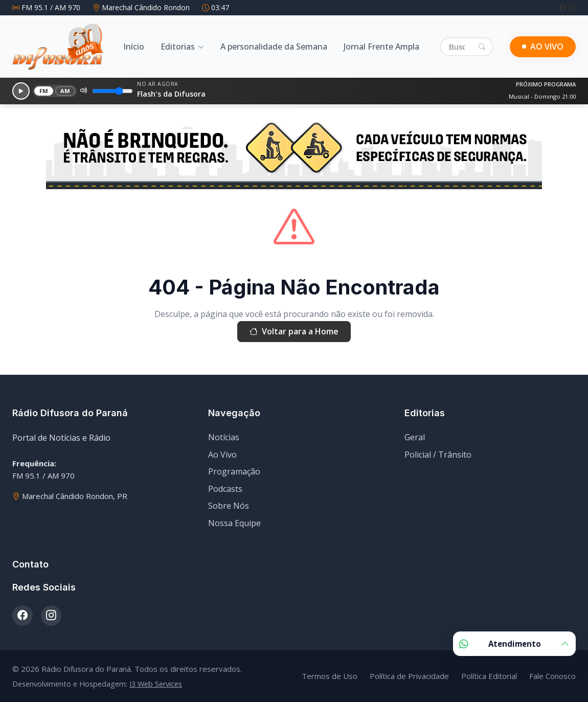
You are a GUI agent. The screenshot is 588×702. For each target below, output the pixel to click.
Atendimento (514, 644)
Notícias (224, 437)
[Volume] (112, 91)
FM (44, 91)
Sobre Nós (229, 506)
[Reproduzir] (21, 91)
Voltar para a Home (294, 332)
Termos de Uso (330, 676)
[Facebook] (564, 7)
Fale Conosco (552, 676)
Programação (234, 471)
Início (134, 47)
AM (65, 91)
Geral (415, 437)
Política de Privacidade (409, 676)
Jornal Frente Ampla (381, 47)
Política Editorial (489, 676)
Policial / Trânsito (438, 455)
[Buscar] (467, 47)
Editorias (178, 47)
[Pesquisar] (482, 47)
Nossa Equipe (234, 523)
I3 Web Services (156, 684)
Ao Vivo (222, 455)
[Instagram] (572, 7)
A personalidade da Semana (274, 47)
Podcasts (225, 489)
